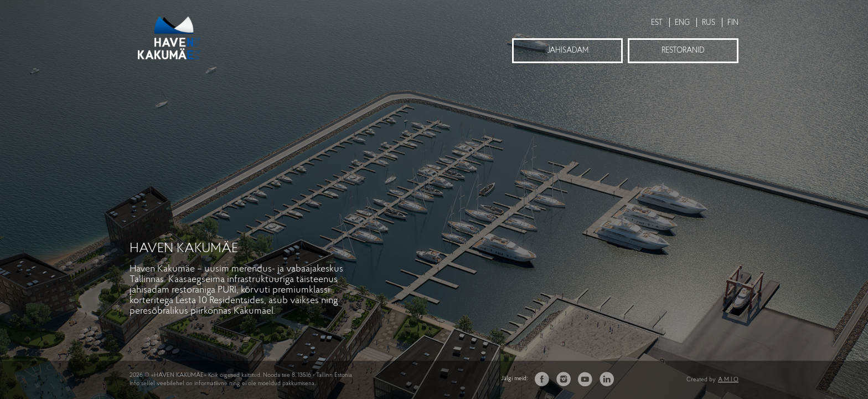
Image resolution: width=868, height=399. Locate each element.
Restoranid (683, 51)
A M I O (728, 380)
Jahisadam (568, 51)
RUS (709, 23)
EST (657, 23)
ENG (682, 23)
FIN (733, 23)
